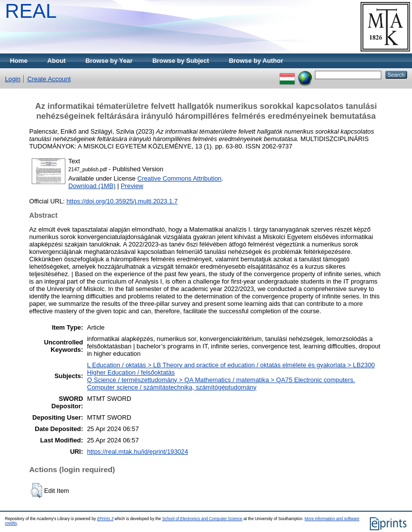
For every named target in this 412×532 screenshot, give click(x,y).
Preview (132, 186)
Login (13, 79)
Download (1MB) (92, 186)
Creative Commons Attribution (179, 178)
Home (19, 61)
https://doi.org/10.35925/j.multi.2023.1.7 (122, 201)
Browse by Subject (181, 61)
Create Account (49, 79)
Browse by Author (256, 61)
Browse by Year (109, 61)
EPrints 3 (105, 519)
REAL (31, 11)
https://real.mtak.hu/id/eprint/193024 (138, 452)
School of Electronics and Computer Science (202, 519)
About (57, 61)
